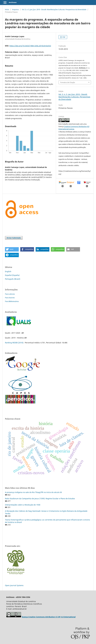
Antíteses (13, 2)
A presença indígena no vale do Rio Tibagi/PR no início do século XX (33, 492)
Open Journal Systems (14, 585)
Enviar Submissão (14, 238)
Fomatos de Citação (68, 82)
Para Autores (10, 298)
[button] (12, 249)
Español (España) (12, 275)
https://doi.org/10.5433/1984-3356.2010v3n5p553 (30, 46)
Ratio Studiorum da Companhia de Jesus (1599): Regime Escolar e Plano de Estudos (40, 499)
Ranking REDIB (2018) (14, 343)
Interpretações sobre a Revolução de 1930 (23, 505)
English (8, 271)
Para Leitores (10, 294)
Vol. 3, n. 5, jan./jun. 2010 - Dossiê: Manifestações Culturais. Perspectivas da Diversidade (54, 9)
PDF (64, 37)
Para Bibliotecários (12, 301)
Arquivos (15, 9)
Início (7, 9)
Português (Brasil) (13, 279)
